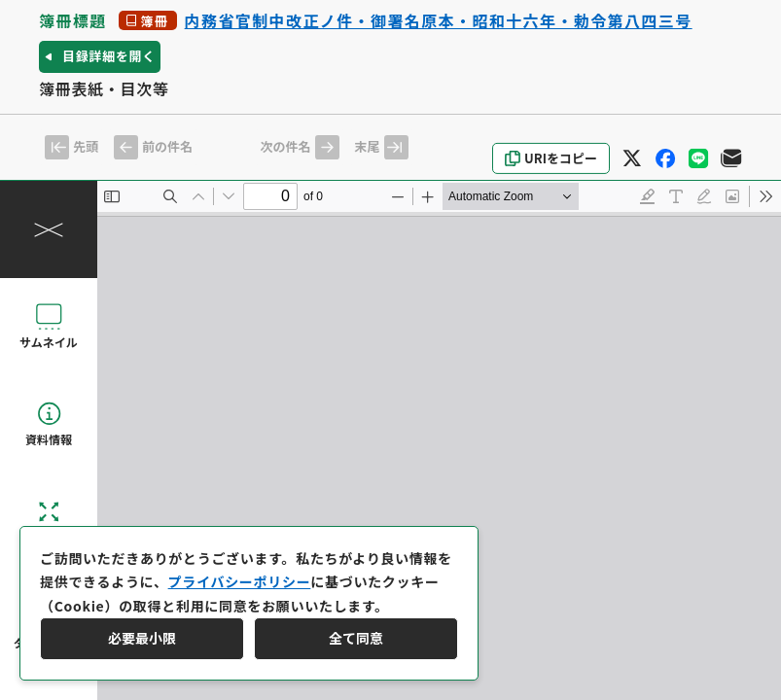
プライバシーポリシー (240, 581)
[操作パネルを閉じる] (49, 229)
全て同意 (356, 638)
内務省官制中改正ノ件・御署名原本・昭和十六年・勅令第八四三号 (439, 20)
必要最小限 (142, 638)
